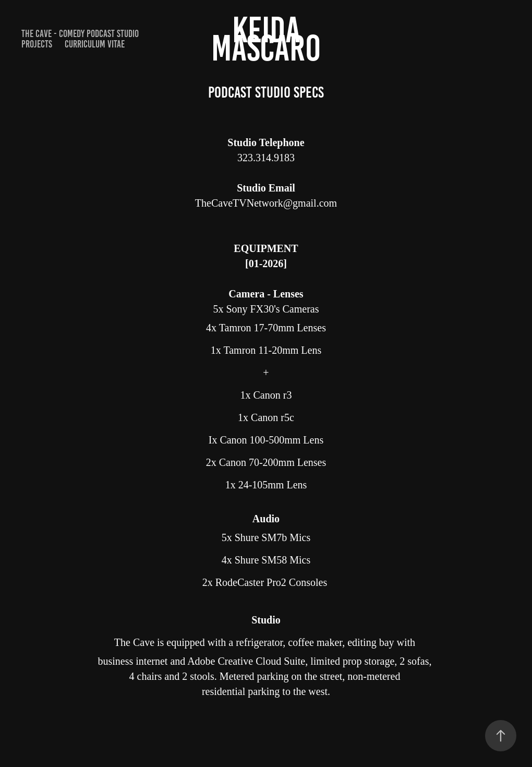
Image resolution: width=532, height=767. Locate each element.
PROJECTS (37, 44)
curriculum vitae (95, 44)
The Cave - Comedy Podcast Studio (80, 34)
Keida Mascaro (266, 39)
